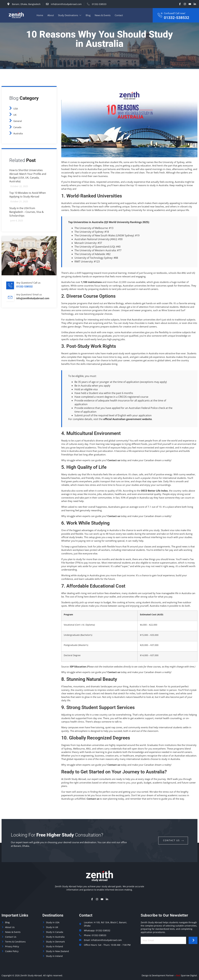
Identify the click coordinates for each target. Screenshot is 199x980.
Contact (120, 15)
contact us (174, 840)
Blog (89, 15)
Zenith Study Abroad (31, 975)
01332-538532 (177, 18)
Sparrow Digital (186, 975)
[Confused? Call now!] (160, 15)
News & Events (103, 15)
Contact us (114, 460)
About (51, 15)
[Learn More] (31, 286)
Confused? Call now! (175, 13)
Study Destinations (70, 15)
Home (40, 15)
